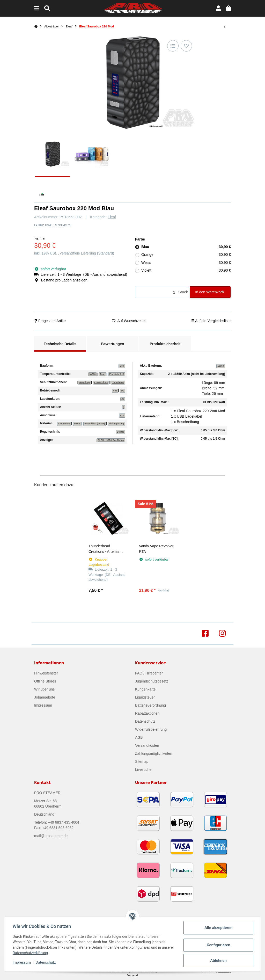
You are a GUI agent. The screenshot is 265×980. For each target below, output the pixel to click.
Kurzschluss (101, 382)
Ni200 (93, 374)
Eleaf (112, 217)
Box (122, 366)
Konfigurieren (218, 945)
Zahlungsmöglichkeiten (154, 753)
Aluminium (64, 424)
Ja (123, 399)
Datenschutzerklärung (30, 953)
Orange (186, 255)
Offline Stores (45, 681)
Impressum (43, 705)
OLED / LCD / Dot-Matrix (111, 440)
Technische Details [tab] (60, 344)
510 (122, 416)
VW (115, 391)
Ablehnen (218, 961)
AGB (139, 737)
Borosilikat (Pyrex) (95, 424)
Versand (132, 975)
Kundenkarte (145, 689)
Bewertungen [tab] (113, 344)
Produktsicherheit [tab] (165, 344)
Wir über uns (44, 689)
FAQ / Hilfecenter (149, 673)
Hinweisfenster (46, 673)
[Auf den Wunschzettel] (186, 46)
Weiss (186, 263)
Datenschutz (145, 721)
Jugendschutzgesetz (152, 681)
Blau (186, 247)
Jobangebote (45, 697)
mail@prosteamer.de (51, 836)
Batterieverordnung (150, 705)
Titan (102, 374)
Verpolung (84, 382)
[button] (218, 8)
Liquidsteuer (145, 697)
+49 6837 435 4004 (64, 822)
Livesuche (143, 770)
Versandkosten (147, 745)
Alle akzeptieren (218, 928)
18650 (221, 366)
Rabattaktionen (147, 713)
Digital (120, 432)
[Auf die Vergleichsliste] (173, 46)
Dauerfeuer (118, 382)
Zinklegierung (116, 424)
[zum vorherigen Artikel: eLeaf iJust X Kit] (224, 27)
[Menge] (156, 292)
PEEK (77, 424)
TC (122, 391)
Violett (186, 270)
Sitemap (142, 761)
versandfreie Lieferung (79, 253)
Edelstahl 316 (117, 374)
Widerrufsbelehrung (151, 729)
